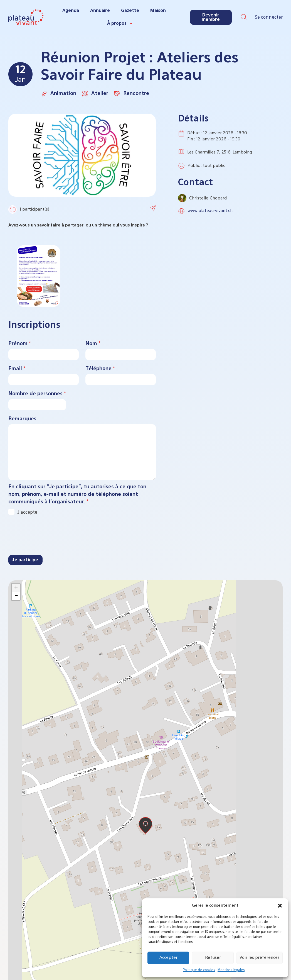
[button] (280, 906)
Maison (158, 11)
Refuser (213, 958)
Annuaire (100, 11)
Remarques (22, 419)
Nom (93, 344)
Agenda (71, 11)
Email (17, 369)
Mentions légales (231, 970)
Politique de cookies (199, 970)
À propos (120, 24)
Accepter (168, 958)
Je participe (25, 560)
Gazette (130, 11)
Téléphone (100, 369)
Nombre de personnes (37, 394)
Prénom (20, 344)
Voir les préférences (260, 958)
